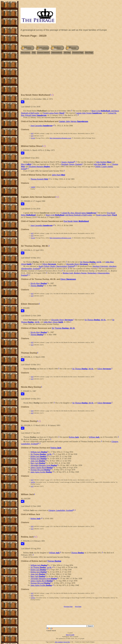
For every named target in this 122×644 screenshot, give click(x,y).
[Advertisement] (70, 75)
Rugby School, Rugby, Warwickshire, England (56, 266)
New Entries (25, 52)
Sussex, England (68, 162)
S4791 (33, 482)
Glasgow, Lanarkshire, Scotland (61, 510)
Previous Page (78, 52)
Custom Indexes (43, 52)
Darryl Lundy (70, 635)
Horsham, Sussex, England (71, 164)
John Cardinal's (59, 642)
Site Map (67, 52)
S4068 (33, 187)
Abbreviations (57, 52)
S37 (32, 133)
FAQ (34, 52)
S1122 (33, 138)
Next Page (89, 52)
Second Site (67, 642)
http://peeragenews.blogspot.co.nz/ (60, 138)
